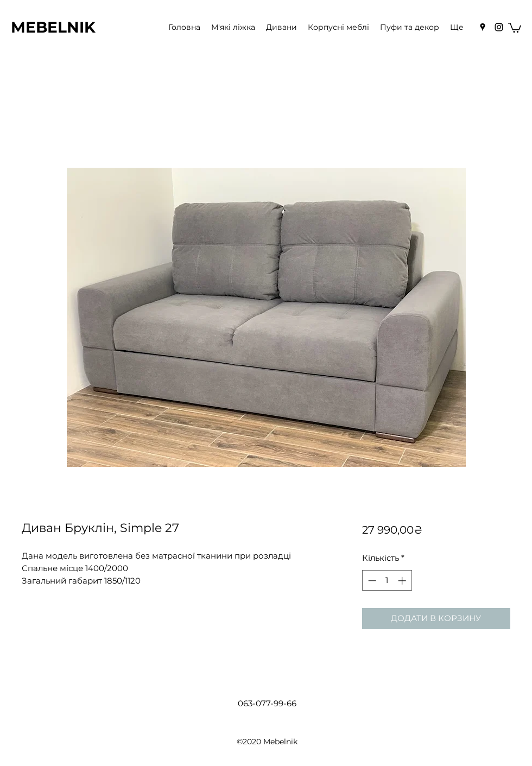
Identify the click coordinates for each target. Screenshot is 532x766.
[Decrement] (371, 581)
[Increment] (403, 581)
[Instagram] (499, 27)
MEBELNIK (53, 27)
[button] (515, 27)
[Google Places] (483, 27)
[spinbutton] (387, 581)
